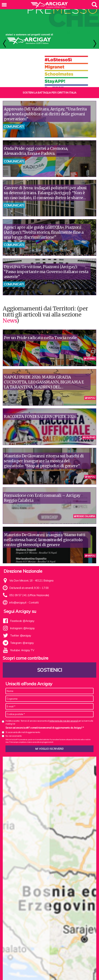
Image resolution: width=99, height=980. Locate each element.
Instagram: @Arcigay (22, 639)
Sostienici (50, 681)
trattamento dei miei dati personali (63, 732)
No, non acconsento (14, 747)
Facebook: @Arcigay (22, 631)
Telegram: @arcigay (22, 653)
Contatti (34, 613)
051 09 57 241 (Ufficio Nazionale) (29, 606)
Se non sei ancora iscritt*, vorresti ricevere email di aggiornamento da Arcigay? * (45, 738)
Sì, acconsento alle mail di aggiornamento (23, 743)
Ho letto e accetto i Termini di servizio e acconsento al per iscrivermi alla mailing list (49, 733)
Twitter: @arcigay (21, 646)
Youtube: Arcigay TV (22, 661)
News (10, 331)
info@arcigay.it (18, 613)
